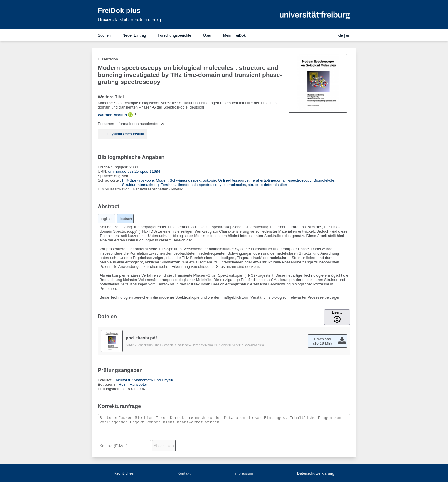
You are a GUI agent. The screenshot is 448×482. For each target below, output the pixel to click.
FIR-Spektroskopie (138, 180)
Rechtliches (124, 473)
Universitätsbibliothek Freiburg (129, 20)
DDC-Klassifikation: (115, 189)
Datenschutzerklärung (316, 473)
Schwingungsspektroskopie (193, 180)
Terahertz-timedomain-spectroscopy (281, 180)
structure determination (268, 185)
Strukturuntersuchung (140, 185)
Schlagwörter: (110, 180)
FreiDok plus (119, 10)
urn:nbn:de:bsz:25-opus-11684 (134, 171)
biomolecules (235, 185)
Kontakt (184, 473)
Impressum (244, 473)
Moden (162, 180)
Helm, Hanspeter (133, 384)
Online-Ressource (233, 180)
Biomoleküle (324, 180)
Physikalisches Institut (126, 134)
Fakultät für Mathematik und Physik (143, 380)
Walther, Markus (112, 115)
